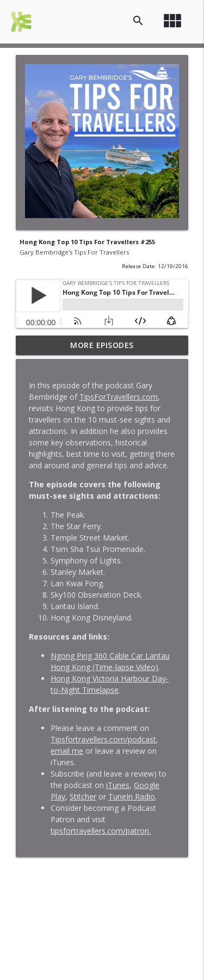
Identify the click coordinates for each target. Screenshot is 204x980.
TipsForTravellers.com (119, 397)
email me (67, 751)
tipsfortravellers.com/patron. (101, 831)
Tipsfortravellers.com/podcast (103, 739)
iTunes (118, 785)
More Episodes (102, 345)
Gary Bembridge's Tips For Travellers (74, 252)
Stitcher (83, 796)
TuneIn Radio (132, 796)
